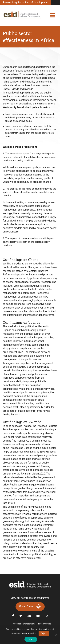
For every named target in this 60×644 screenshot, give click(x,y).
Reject (44, 633)
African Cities (26, 606)
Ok (31, 639)
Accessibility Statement (24, 624)
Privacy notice (45, 624)
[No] (56, 635)
